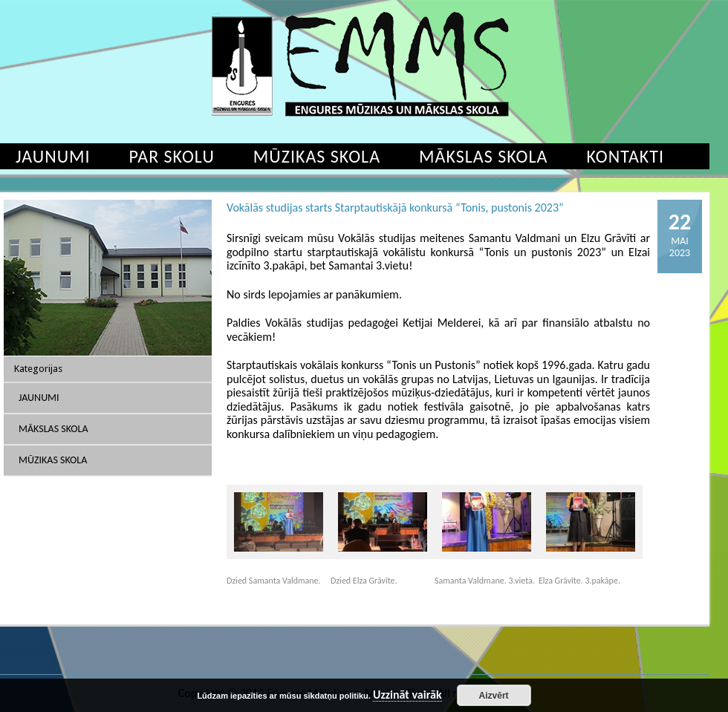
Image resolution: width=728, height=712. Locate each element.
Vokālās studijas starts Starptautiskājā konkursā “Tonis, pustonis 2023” (395, 208)
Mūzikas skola (317, 156)
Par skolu (172, 156)
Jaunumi (39, 398)
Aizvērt (494, 696)
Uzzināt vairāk (407, 695)
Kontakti (625, 156)
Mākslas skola (483, 156)
